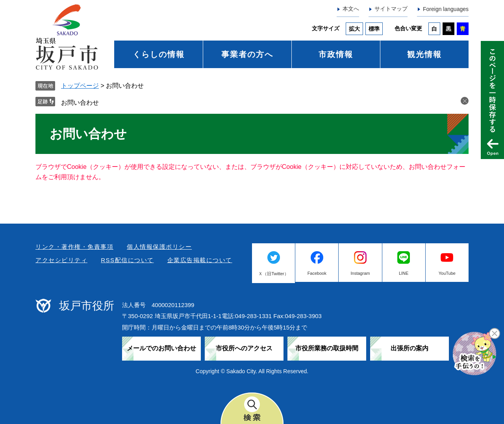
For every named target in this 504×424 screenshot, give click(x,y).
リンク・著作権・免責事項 (74, 247)
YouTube (447, 273)
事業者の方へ (247, 54)
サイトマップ (391, 9)
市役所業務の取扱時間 (327, 348)
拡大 (354, 29)
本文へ (351, 9)
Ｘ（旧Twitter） (273, 274)
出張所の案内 (409, 348)
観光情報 (424, 54)
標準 (374, 29)
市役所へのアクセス (244, 348)
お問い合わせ (80, 103)
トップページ (80, 86)
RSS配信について (127, 260)
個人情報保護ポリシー (159, 247)
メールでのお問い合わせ (161, 348)
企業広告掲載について (200, 260)
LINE (404, 273)
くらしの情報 (159, 54)
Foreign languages (446, 9)
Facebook (317, 273)
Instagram (360, 273)
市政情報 (336, 54)
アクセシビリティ (61, 260)
